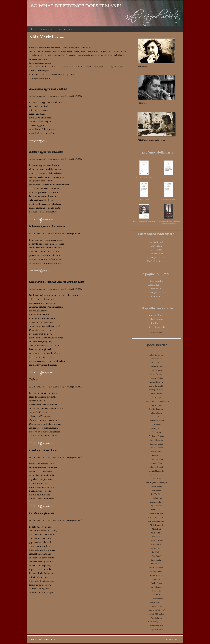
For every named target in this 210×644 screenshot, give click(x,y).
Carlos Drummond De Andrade (156, 401)
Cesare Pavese (156, 405)
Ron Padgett (156, 323)
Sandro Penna (156, 583)
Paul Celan (156, 552)
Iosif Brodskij (156, 281)
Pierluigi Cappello (156, 572)
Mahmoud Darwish (156, 514)
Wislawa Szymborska (156, 622)
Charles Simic (156, 413)
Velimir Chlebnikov (156, 614)
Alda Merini (156, 363)
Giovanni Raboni (156, 475)
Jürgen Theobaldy (156, 327)
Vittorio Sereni (156, 618)
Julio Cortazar (156, 498)
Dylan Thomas (156, 289)
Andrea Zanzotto (156, 285)
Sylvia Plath (156, 246)
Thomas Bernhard (156, 599)
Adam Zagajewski (156, 355)
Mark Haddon (156, 319)
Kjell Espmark (156, 506)
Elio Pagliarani (156, 428)
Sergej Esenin (156, 587)
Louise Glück (156, 510)
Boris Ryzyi (156, 397)
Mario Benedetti (156, 525)
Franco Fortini (156, 452)
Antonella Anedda (156, 386)
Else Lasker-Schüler (156, 261)
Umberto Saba (156, 296)
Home (33, 29)
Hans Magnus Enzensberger (156, 483)
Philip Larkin (156, 564)
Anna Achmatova (156, 382)
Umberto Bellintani (156, 602)
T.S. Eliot (156, 595)
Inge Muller (156, 490)
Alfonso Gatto (156, 367)
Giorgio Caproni (156, 467)
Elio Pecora (156, 432)
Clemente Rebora (156, 417)
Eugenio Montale (156, 444)
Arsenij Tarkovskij (156, 390)
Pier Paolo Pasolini (156, 568)
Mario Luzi (156, 529)
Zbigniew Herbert (156, 630)
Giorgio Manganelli (156, 471)
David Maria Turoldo (156, 421)
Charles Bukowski (156, 409)
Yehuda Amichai (156, 626)
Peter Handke (156, 560)
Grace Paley (156, 250)
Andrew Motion (156, 315)
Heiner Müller (156, 486)
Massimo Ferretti (156, 541)
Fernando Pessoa (156, 448)
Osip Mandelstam (156, 548)
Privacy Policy (172, 640)
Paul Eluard (156, 556)
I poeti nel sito (65, 29)
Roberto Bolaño (156, 575)
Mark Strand (156, 537)
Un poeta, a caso (47, 29)
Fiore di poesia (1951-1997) (71, 96)
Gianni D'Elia (156, 463)
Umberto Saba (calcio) (156, 610)
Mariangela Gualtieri (156, 258)
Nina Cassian (156, 544)
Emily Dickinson (156, 440)
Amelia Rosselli (156, 242)
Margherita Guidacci (156, 517)
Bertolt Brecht (156, 394)
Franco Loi (156, 456)
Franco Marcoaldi (156, 459)
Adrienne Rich (156, 254)
